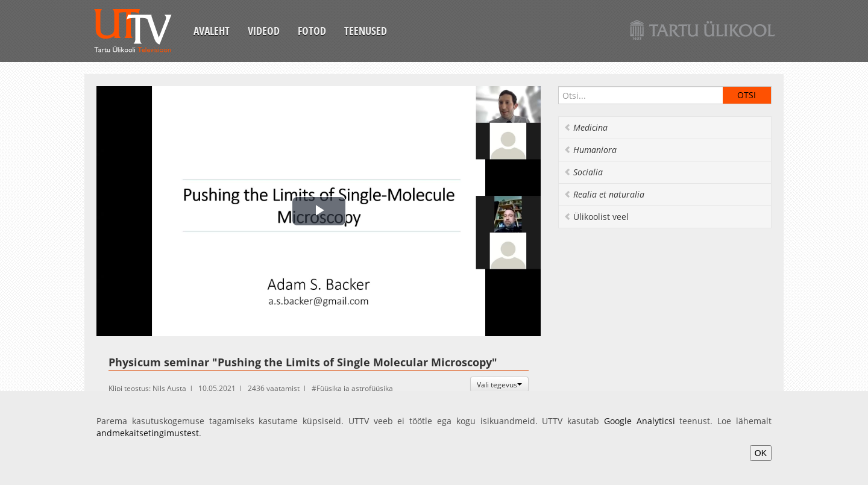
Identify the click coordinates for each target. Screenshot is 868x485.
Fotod (312, 31)
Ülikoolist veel (596, 217)
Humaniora (590, 150)
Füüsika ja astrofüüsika (355, 388)
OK (761, 453)
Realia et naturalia (604, 194)
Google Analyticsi (640, 421)
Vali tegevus (499, 384)
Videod (264, 31)
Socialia (583, 172)
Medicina (586, 127)
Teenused (366, 31)
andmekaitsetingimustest (148, 433)
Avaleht (212, 31)
